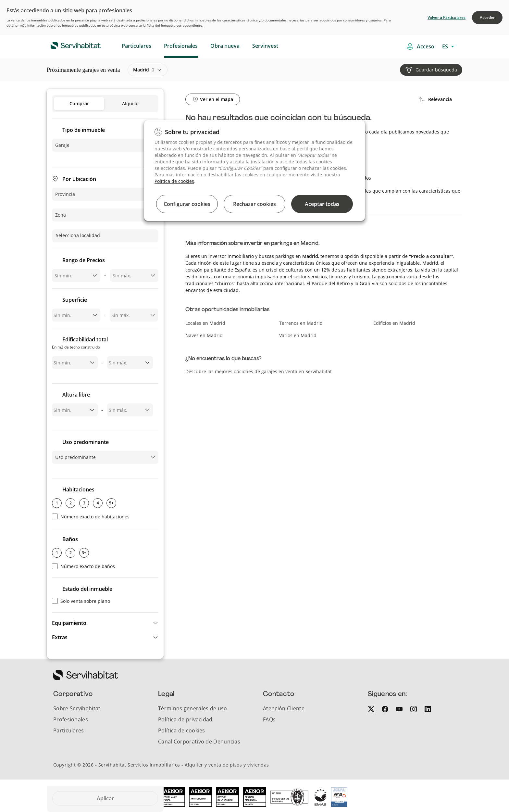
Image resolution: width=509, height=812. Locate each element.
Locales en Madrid (205, 323)
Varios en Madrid (298, 335)
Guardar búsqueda (436, 70)
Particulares (137, 46)
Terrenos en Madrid (301, 323)
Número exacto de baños (83, 566)
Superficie (75, 300)
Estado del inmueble (87, 589)
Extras (60, 637)
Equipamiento (69, 623)
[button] (105, 623)
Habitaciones (78, 489)
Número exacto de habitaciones (91, 517)
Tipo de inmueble (84, 130)
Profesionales (181, 46)
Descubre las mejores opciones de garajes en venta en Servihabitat (259, 371)
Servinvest (265, 46)
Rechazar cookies (255, 204)
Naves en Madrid (204, 335)
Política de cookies (174, 181)
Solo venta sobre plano (81, 601)
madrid (144, 70)
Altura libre (76, 395)
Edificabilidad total (80, 343)
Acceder (487, 17)
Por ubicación (79, 179)
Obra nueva (225, 46)
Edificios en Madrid (394, 323)
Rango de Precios (84, 260)
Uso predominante (86, 442)
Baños (70, 539)
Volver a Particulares (447, 17)
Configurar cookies (187, 204)
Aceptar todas (322, 204)
